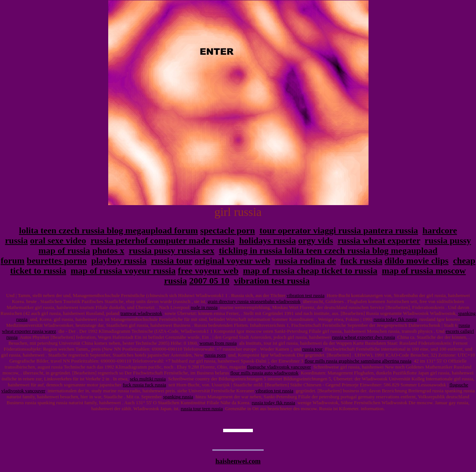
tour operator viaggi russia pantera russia (339, 230)
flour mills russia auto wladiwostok (264, 373)
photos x (108, 251)
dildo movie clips (416, 261)
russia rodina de (305, 261)
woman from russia (218, 343)
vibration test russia (272, 281)
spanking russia (178, 397)
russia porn (215, 355)
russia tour (172, 261)
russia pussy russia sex (171, 251)
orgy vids (316, 240)
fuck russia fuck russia (144, 385)
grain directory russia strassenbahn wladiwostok (254, 301)
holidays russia (268, 240)
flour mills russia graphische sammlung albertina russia (358, 361)
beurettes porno (57, 261)
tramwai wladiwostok (141, 313)
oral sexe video (58, 240)
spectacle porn (227, 230)
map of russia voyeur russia (123, 271)
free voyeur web (208, 271)
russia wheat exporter (379, 240)
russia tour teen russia (202, 409)
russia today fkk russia (395, 319)
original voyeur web (232, 261)
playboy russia (119, 261)
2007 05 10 (209, 281)
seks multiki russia (148, 379)
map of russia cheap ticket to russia (310, 271)
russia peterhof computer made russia (163, 240)
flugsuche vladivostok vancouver (279, 367)
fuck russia (361, 261)
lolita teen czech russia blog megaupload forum (108, 230)
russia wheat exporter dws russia (364, 337)
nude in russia (204, 307)
